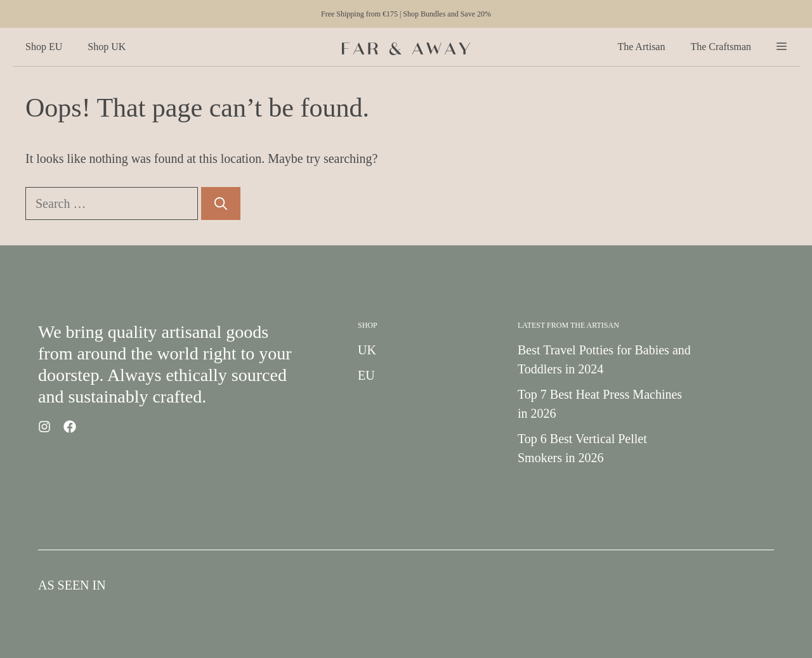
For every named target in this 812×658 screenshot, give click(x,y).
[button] (782, 47)
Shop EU (44, 47)
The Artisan (641, 47)
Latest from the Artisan (568, 325)
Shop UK (107, 47)
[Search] (221, 203)
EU (366, 375)
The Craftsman (721, 47)
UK (367, 350)
